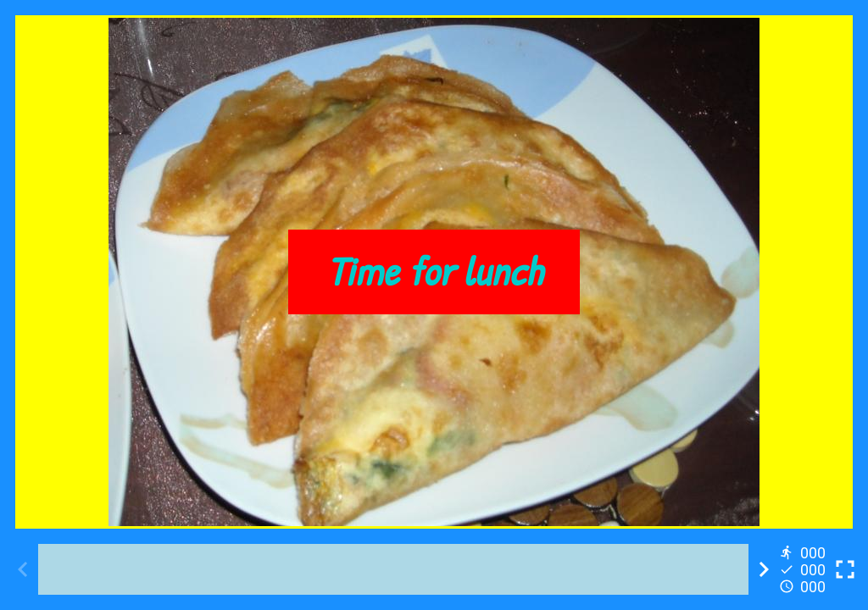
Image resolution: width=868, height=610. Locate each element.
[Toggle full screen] (845, 569)
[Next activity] (764, 569)
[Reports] (804, 569)
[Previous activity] (23, 569)
